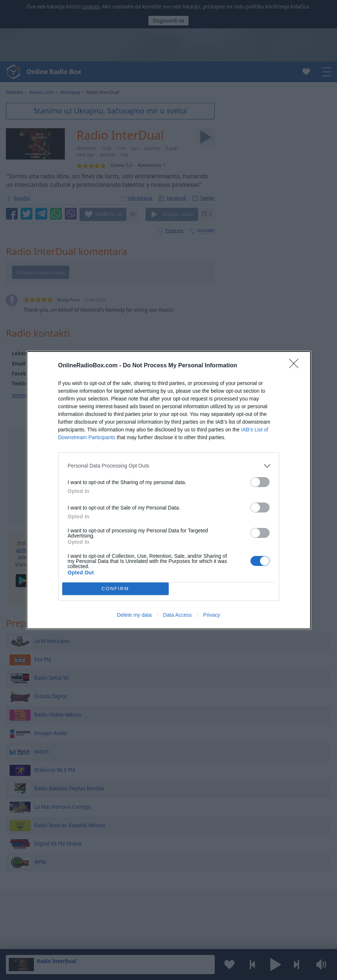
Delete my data (134, 615)
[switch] (260, 482)
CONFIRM (115, 588)
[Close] (296, 366)
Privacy (212, 615)
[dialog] (169, 490)
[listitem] (169, 466)
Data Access (178, 615)
